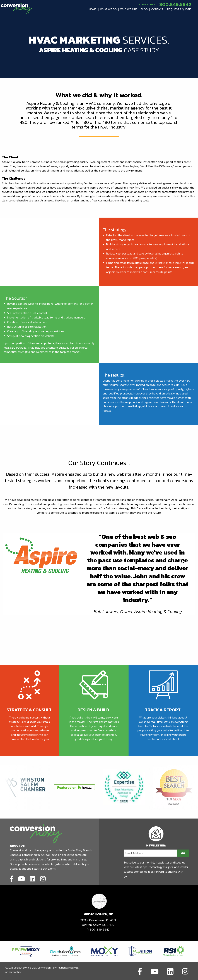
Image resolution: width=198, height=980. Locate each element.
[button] (93, 9)
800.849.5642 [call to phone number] (175, 4)
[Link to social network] (11, 878)
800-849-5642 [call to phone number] (100, 929)
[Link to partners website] (26, 951)
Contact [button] (157, 9)
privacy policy (13, 972)
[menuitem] (93, 9)
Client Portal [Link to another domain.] (147, 5)
